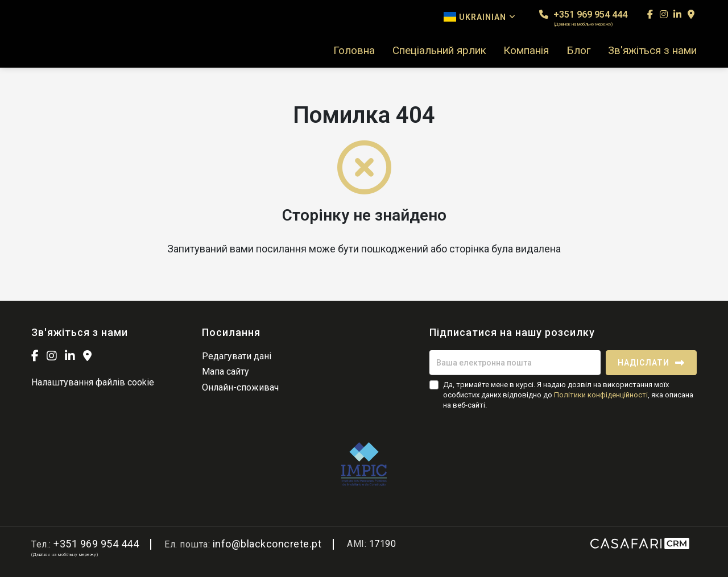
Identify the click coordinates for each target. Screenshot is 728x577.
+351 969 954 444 (583, 18)
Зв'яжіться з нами (652, 51)
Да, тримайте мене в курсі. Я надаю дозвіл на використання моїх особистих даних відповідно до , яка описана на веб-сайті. (568, 395)
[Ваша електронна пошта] (515, 363)
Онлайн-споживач (240, 387)
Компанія (526, 51)
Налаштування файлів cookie (93, 382)
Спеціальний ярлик (439, 51)
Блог (579, 51)
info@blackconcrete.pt (267, 544)
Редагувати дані (237, 356)
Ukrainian (480, 17)
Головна (354, 51)
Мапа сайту (226, 371)
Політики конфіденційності (601, 395)
